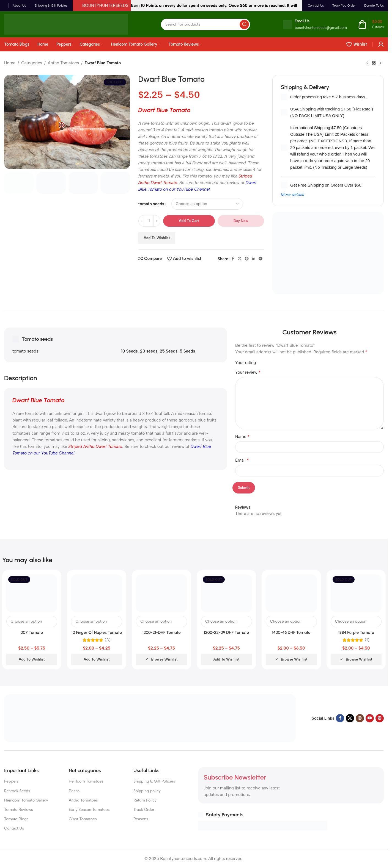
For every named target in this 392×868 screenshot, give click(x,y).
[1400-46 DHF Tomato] (291, 593)
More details (293, 195)
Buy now (241, 221)
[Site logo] (66, 24)
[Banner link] (328, 253)
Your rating (246, 363)
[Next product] (380, 63)
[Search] (205, 24)
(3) (108, 640)
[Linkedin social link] (254, 259)
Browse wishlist (164, 659)
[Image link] (150, 718)
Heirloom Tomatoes (86, 781)
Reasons (141, 819)
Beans (74, 791)
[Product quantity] (149, 221)
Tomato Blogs (16, 819)
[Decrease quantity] (142, 221)
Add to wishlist (157, 238)
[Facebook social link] (233, 259)
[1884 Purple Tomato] (356, 593)
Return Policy (145, 800)
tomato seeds (151, 204)
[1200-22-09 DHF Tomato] (226, 593)
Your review (248, 372)
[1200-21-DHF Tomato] (161, 593)
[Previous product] (367, 63)
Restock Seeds (17, 791)
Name (242, 436)
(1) (367, 640)
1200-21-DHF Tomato (161, 633)
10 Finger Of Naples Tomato (97, 633)
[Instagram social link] (360, 718)
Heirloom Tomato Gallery (26, 800)
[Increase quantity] (157, 221)
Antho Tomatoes (63, 63)
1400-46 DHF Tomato (291, 633)
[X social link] (240, 259)
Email (242, 460)
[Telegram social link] (261, 259)
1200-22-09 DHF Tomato (226, 633)
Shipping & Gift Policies (154, 781)
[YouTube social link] (370, 718)
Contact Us (14, 828)
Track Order (144, 810)
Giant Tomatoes (83, 819)
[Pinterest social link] (247, 259)
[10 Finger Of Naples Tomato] (97, 593)
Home (10, 63)
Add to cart (189, 221)
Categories (32, 63)
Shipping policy (147, 791)
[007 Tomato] (32, 593)
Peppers (11, 781)
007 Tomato (32, 633)
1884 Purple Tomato (356, 633)
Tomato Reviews (19, 810)
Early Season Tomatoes (89, 810)
